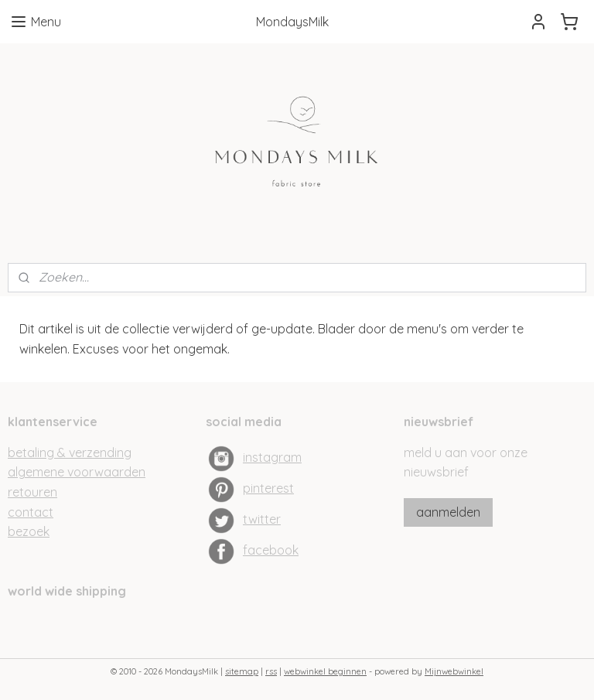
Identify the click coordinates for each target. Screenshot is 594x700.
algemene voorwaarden (77, 472)
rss (271, 671)
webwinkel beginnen (325, 671)
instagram (272, 457)
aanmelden (448, 512)
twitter (262, 519)
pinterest (268, 488)
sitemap (242, 671)
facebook (271, 550)
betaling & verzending (70, 452)
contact (31, 512)
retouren (32, 492)
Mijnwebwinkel (454, 671)
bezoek (29, 531)
